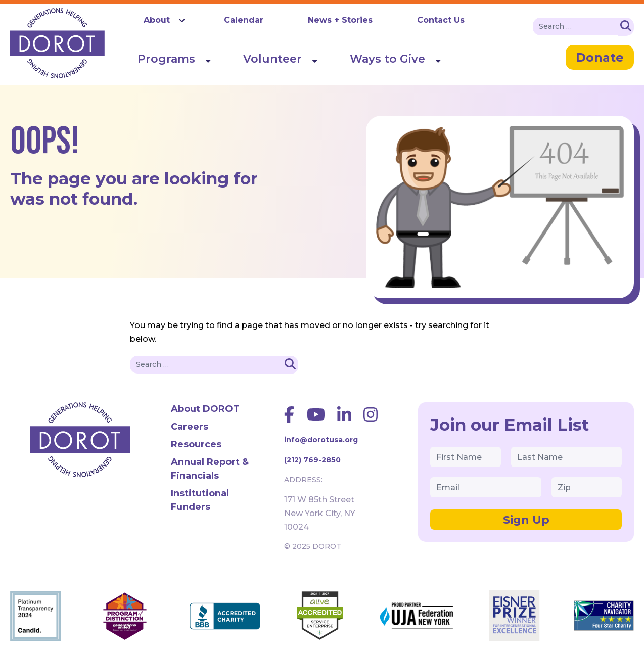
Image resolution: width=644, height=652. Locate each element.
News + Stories (340, 20)
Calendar (244, 20)
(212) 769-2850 (312, 460)
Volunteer (272, 59)
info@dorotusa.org (321, 440)
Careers (190, 427)
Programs (166, 59)
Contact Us (441, 20)
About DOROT (205, 409)
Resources (196, 444)
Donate (600, 57)
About (157, 20)
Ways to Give (387, 59)
